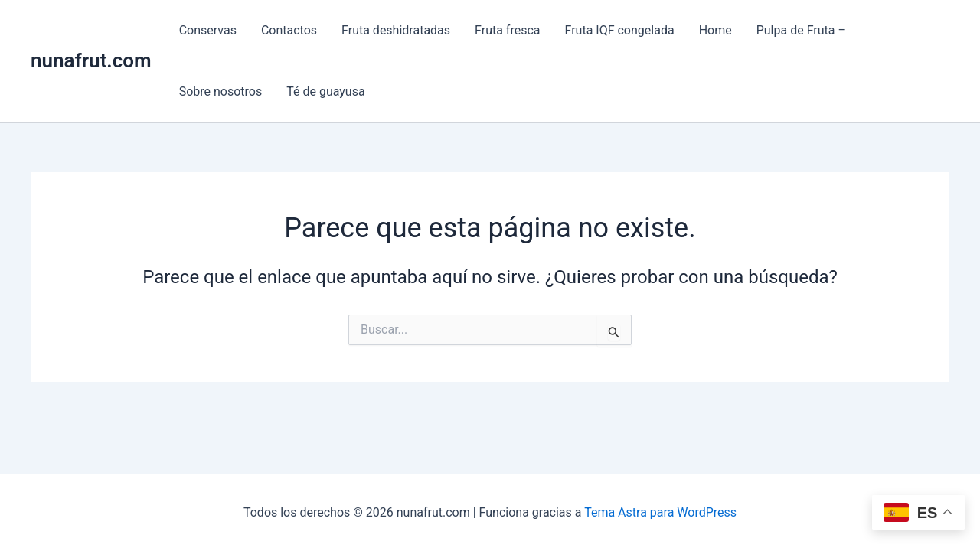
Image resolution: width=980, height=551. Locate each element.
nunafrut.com (91, 60)
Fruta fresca (507, 30)
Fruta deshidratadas (396, 30)
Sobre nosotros (221, 91)
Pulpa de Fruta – (801, 30)
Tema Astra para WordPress (660, 512)
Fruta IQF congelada (620, 30)
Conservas (208, 30)
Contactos (289, 30)
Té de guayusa (325, 91)
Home (715, 30)
